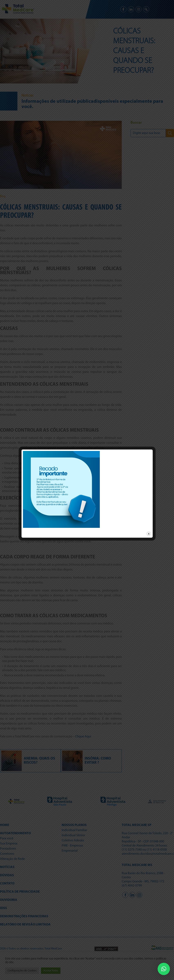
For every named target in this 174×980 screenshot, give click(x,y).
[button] (164, 969)
